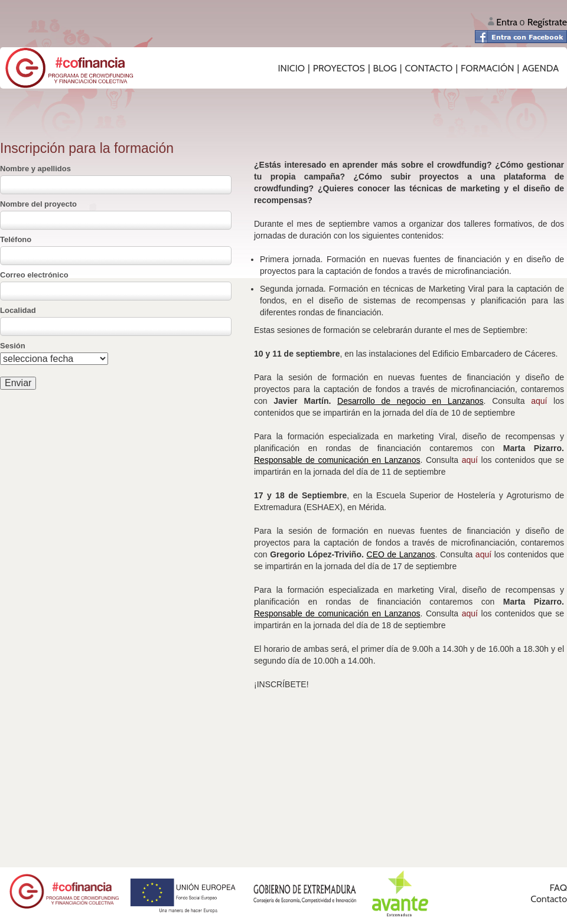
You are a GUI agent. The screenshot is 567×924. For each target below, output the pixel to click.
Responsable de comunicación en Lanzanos (337, 460)
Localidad (18, 310)
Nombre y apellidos (35, 169)
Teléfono (16, 239)
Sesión (13, 346)
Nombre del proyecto (38, 204)
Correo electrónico (34, 275)
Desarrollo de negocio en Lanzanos (410, 401)
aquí (539, 401)
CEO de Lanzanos (401, 554)
